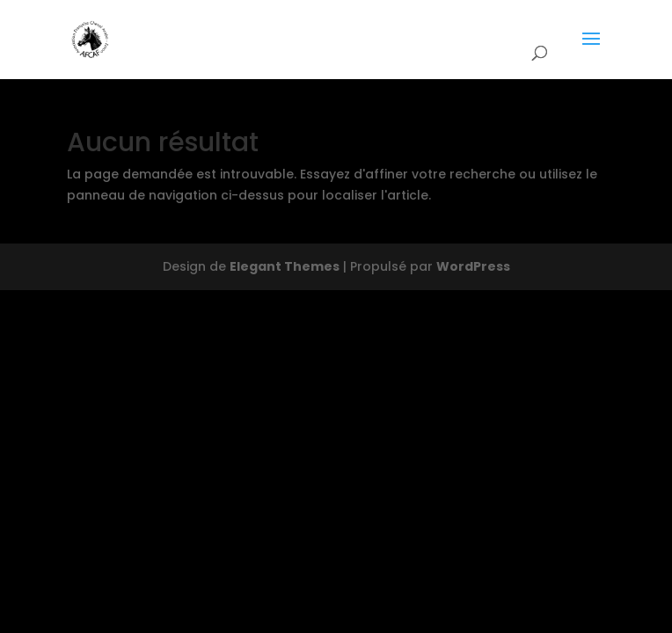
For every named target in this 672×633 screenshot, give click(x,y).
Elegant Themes (285, 266)
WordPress (473, 266)
